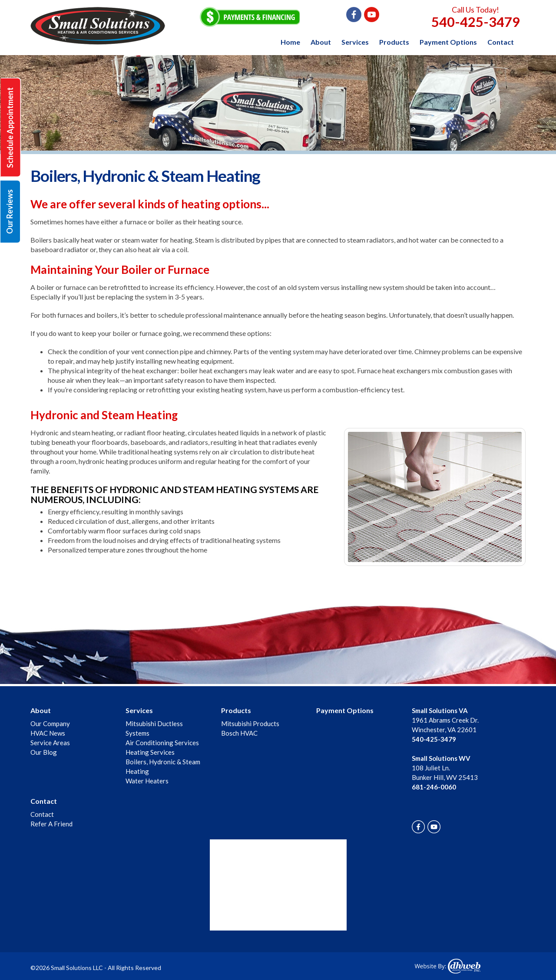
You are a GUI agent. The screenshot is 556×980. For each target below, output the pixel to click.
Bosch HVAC (239, 733)
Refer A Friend (51, 824)
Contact (501, 42)
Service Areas (50, 743)
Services (355, 42)
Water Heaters (147, 781)
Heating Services (150, 752)
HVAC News (48, 733)
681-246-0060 (434, 787)
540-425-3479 (476, 22)
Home (290, 42)
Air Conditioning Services (162, 743)
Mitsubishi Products (250, 723)
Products (394, 42)
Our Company (50, 723)
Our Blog (44, 752)
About (321, 42)
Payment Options (448, 42)
